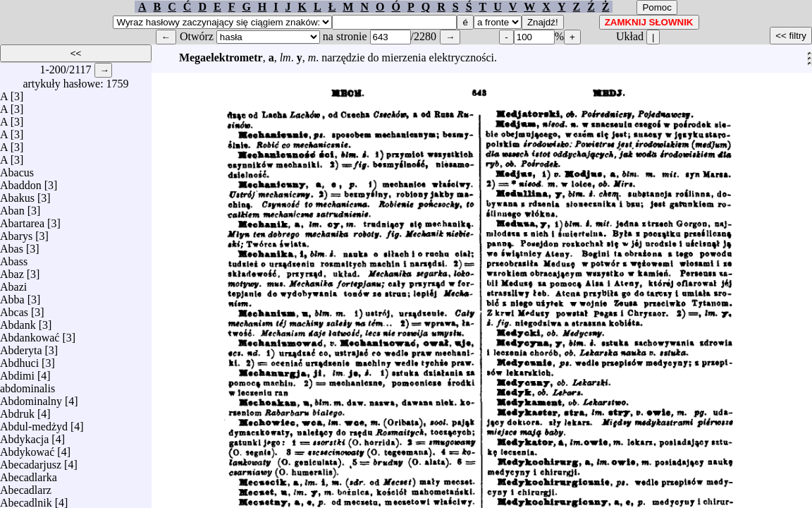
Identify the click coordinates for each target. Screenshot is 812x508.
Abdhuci (19, 359)
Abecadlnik (26, 499)
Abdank (18, 321)
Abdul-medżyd (34, 423)
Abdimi (17, 372)
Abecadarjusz (31, 461)
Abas (12, 245)
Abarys (16, 232)
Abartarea (22, 220)
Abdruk (17, 410)
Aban (12, 207)
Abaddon (21, 182)
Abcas (14, 309)
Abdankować (30, 334)
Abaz (12, 271)
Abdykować (27, 448)
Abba (12, 296)
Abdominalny (31, 398)
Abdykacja (24, 436)
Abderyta (21, 347)
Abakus (17, 194)
